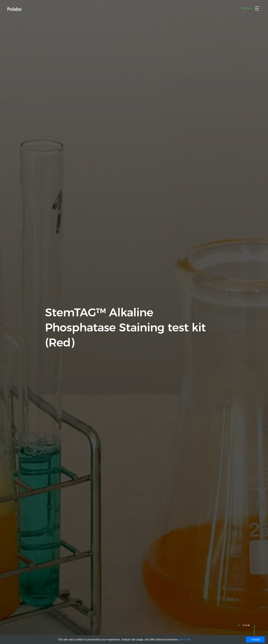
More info (185, 639)
